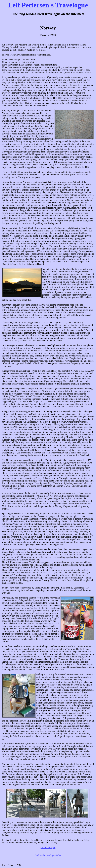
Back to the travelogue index (48, 855)
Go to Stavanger (48, 847)
